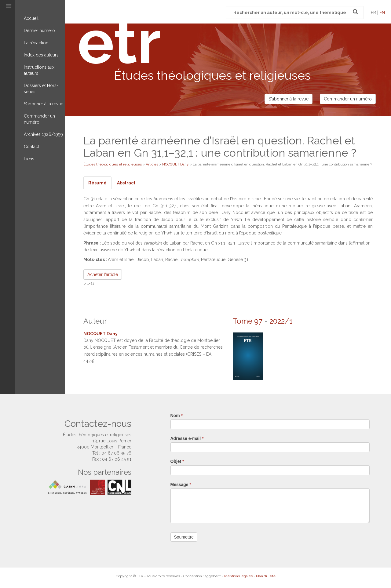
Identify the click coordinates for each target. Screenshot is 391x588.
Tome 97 (248, 321)
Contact (31, 147)
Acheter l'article (103, 274)
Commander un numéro (39, 119)
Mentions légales (238, 576)
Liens (29, 159)
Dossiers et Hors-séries (41, 89)
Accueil (31, 18)
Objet (177, 461)
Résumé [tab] (97, 183)
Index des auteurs (41, 55)
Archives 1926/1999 (43, 134)
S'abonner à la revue (289, 99)
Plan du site (266, 576)
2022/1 (281, 321)
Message (181, 485)
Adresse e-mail (187, 438)
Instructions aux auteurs (39, 70)
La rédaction (36, 43)
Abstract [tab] (126, 183)
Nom (177, 416)
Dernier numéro (39, 31)
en (382, 13)
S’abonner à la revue (44, 104)
